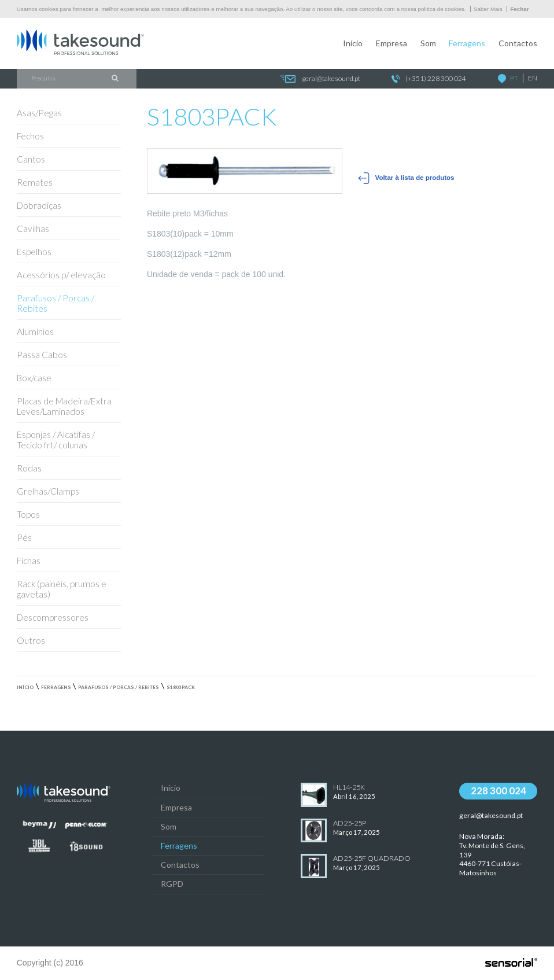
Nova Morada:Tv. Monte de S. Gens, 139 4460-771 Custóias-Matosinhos (492, 854)
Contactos (518, 43)
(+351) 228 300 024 (429, 79)
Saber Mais (488, 9)
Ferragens (467, 43)
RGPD (172, 884)
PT (514, 78)
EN (533, 78)
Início (353, 43)
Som (428, 43)
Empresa (392, 43)
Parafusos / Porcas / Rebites (119, 687)
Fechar (519, 9)
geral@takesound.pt (320, 79)
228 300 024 (498, 791)
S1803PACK (181, 687)
